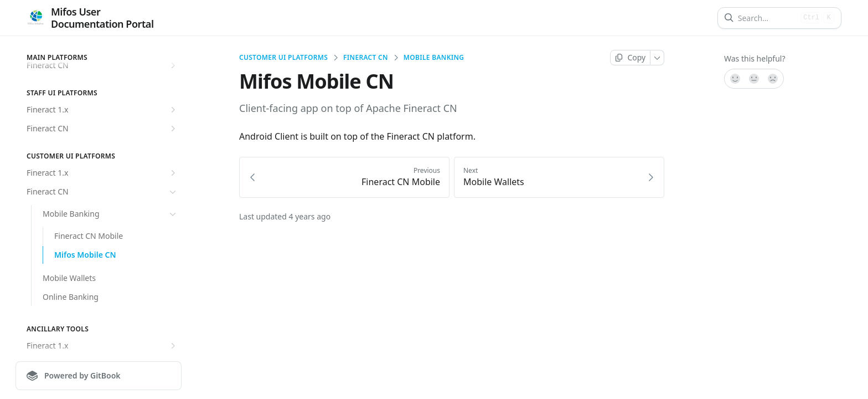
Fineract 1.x (102, 110)
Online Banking (71, 297)
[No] (773, 79)
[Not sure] (754, 79)
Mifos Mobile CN (85, 255)
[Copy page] (630, 58)
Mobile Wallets (69, 278)
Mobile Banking (110, 214)
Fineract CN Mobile (89, 236)
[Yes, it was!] (735, 79)
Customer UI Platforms (283, 58)
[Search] (767, 18)
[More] (657, 58)
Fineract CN (102, 129)
